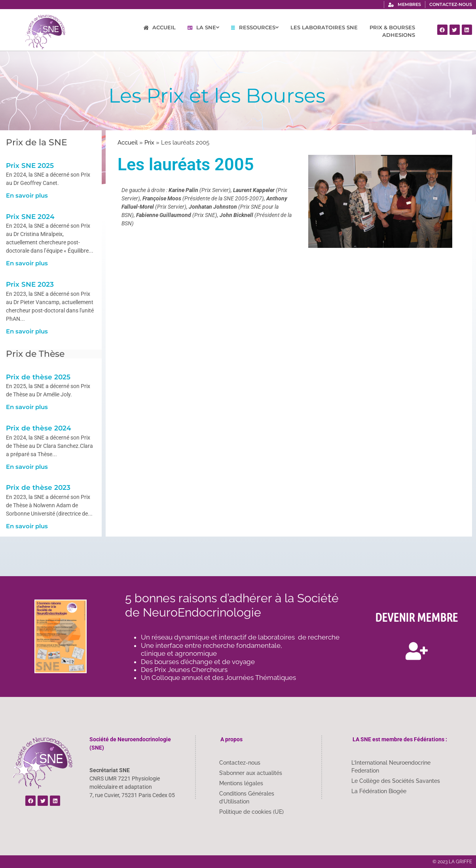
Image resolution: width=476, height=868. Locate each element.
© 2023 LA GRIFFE (452, 862)
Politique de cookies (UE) (251, 812)
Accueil (128, 143)
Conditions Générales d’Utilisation (247, 798)
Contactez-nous (240, 763)
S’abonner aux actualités (251, 773)
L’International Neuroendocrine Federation (391, 767)
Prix (149, 143)
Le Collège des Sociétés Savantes (396, 781)
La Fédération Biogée (379, 791)
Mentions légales (241, 783)
